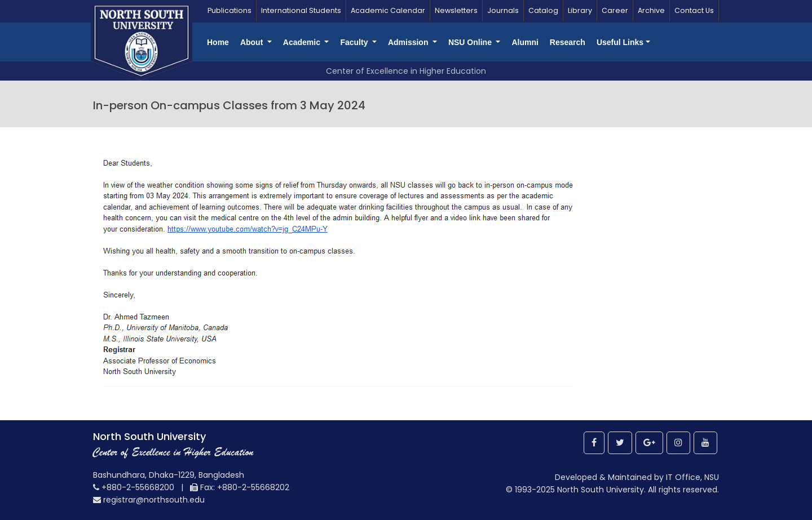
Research (568, 42)
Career (615, 10)
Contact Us (694, 10)
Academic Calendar (388, 10)
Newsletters (456, 10)
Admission (409, 42)
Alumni (525, 42)
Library (580, 10)
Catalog (543, 10)
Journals (503, 10)
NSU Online (471, 42)
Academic (303, 42)
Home (218, 42)
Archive (651, 10)
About (253, 42)
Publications (230, 10)
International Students (301, 10)
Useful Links (620, 42)
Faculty (355, 42)
